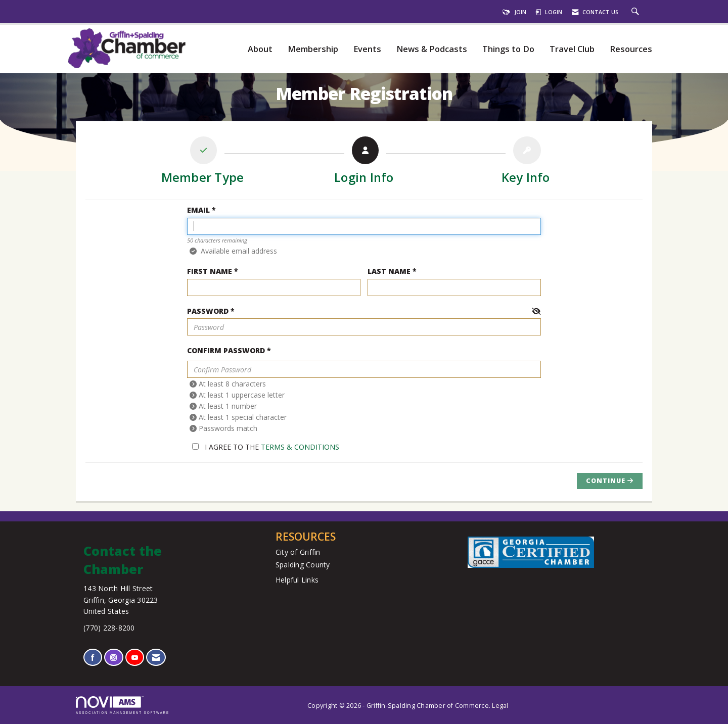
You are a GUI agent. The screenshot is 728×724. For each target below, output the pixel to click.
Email (198, 210)
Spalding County (303, 565)
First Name (210, 271)
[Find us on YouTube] (135, 658)
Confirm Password (226, 350)
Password (208, 311)
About (260, 49)
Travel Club (572, 49)
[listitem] (203, 163)
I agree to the (266, 447)
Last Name (389, 271)
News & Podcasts (432, 49)
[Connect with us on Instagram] (113, 658)
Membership (313, 49)
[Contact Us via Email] (156, 658)
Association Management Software (123, 705)
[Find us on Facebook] (93, 658)
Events (367, 49)
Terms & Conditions (300, 447)
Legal (500, 706)
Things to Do (508, 49)
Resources (631, 49)
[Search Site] (636, 12)
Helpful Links (297, 580)
